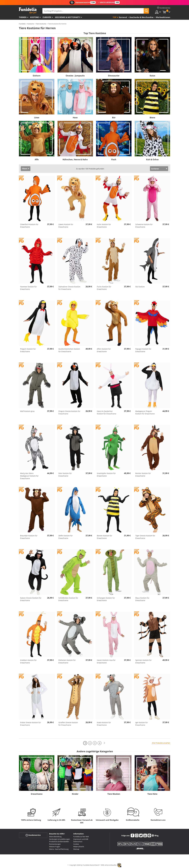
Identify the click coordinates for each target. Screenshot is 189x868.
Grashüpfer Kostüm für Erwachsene (106, 475)
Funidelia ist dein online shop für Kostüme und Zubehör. (28, 11)
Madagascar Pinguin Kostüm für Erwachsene (145, 412)
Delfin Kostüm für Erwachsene (66, 537)
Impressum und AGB (81, 839)
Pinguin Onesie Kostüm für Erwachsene (69, 412)
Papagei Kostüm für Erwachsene (143, 350)
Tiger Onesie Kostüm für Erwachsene (145, 537)
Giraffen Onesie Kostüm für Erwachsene (68, 724)
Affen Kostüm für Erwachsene (104, 350)
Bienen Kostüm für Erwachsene (105, 537)
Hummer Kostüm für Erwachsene (28, 288)
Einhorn (37, 76)
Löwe (37, 118)
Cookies (76, 844)
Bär (114, 118)
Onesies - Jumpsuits (75, 76)
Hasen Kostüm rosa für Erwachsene (106, 661)
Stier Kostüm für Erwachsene (65, 475)
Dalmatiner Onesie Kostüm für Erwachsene (69, 288)
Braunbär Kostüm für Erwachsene (29, 537)
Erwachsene (37, 794)
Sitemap (76, 849)
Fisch (114, 159)
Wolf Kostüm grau (27, 411)
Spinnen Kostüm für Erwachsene (143, 661)
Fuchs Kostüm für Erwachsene (104, 288)
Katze (152, 76)
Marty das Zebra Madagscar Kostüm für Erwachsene (29, 476)
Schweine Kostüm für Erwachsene (144, 226)
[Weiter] (104, 743)
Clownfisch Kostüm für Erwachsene (29, 226)
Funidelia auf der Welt (81, 837)
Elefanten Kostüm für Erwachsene (67, 661)
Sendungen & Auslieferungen (60, 839)
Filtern (25, 169)
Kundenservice (33, 835)
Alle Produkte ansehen (161, 743)
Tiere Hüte (152, 794)
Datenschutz (78, 841)
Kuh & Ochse (152, 159)
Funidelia (22, 24)
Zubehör (47, 17)
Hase (75, 118)
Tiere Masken (114, 794)
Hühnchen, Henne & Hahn (75, 159)
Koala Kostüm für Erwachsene (104, 724)
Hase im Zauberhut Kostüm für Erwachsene (107, 412)
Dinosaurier (114, 76)
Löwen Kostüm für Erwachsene (66, 226)
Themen (23, 17)
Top (115, 17)
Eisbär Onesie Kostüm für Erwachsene (30, 724)
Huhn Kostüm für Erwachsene (104, 226)
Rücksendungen (55, 844)
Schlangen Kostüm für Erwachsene (106, 599)
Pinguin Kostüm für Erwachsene (28, 350)
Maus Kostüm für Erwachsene (142, 599)
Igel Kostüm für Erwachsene (142, 724)
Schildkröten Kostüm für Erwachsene (68, 599)
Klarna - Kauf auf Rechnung (59, 849)
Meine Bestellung (55, 837)
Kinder (75, 794)
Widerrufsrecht (79, 847)
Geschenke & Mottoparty (67, 17)
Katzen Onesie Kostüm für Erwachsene (31, 599)
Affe (37, 159)
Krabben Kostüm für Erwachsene (28, 661)
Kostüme (34, 17)
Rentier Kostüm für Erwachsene (143, 475)
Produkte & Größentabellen (59, 841)
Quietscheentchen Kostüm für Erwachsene (69, 350)
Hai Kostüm (140, 287)
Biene (152, 118)
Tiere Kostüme (41, 24)
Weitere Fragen (55, 847)
